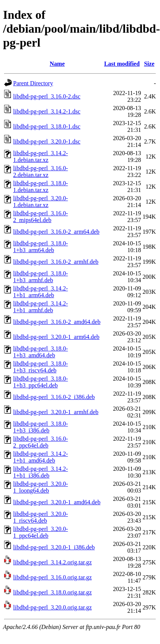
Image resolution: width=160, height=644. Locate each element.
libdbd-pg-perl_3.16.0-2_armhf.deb (56, 262)
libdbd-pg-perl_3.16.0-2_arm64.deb (56, 232)
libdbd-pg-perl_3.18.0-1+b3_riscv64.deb (41, 367)
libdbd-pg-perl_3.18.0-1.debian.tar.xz (41, 187)
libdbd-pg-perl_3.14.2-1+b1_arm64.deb (41, 292)
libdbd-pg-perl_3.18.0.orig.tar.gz (52, 592)
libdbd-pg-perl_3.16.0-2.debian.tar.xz (41, 172)
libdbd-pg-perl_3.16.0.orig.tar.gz (52, 577)
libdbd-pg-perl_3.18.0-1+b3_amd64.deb (41, 352)
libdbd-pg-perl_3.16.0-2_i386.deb (54, 397)
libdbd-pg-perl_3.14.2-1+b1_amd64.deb (41, 457)
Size (149, 64)
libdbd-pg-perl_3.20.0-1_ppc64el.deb (41, 532)
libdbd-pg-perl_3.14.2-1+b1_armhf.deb (41, 307)
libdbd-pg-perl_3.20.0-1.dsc (47, 141)
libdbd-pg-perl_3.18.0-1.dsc (47, 126)
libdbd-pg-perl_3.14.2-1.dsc (47, 111)
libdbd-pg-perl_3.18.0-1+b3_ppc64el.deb (41, 382)
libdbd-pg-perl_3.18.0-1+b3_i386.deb (41, 427)
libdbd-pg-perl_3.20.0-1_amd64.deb (57, 502)
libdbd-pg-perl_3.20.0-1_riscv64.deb (41, 517)
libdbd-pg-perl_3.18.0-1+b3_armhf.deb (41, 277)
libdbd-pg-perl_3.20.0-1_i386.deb (54, 547)
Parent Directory (33, 83)
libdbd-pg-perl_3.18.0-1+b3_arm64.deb (41, 247)
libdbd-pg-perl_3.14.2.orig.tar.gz (52, 562)
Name (57, 64)
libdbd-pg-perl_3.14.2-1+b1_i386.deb (41, 472)
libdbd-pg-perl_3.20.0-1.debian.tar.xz (41, 202)
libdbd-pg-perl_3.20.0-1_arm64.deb (56, 337)
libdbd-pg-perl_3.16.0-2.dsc (47, 96)
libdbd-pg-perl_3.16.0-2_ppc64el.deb (41, 442)
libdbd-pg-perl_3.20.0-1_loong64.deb (41, 487)
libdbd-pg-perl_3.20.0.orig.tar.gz (52, 607)
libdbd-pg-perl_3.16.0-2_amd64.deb (57, 322)
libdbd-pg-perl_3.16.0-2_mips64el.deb (41, 217)
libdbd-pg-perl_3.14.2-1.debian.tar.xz (41, 156)
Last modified (122, 64)
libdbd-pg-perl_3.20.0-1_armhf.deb (56, 412)
